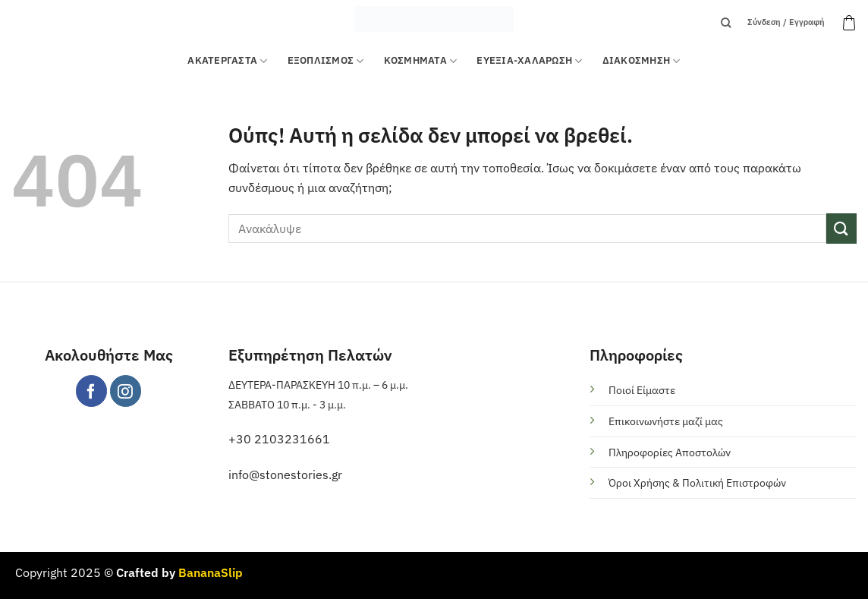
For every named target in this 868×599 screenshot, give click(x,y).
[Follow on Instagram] (126, 391)
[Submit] (841, 228)
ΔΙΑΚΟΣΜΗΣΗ (642, 61)
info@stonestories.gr (285, 474)
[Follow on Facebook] (91, 391)
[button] (849, 23)
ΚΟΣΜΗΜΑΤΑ (421, 61)
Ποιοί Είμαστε (642, 390)
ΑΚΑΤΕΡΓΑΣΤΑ (227, 61)
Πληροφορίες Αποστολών (670, 452)
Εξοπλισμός (326, 61)
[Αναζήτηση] (726, 23)
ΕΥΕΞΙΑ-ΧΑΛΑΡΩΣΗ (529, 61)
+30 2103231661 (279, 439)
